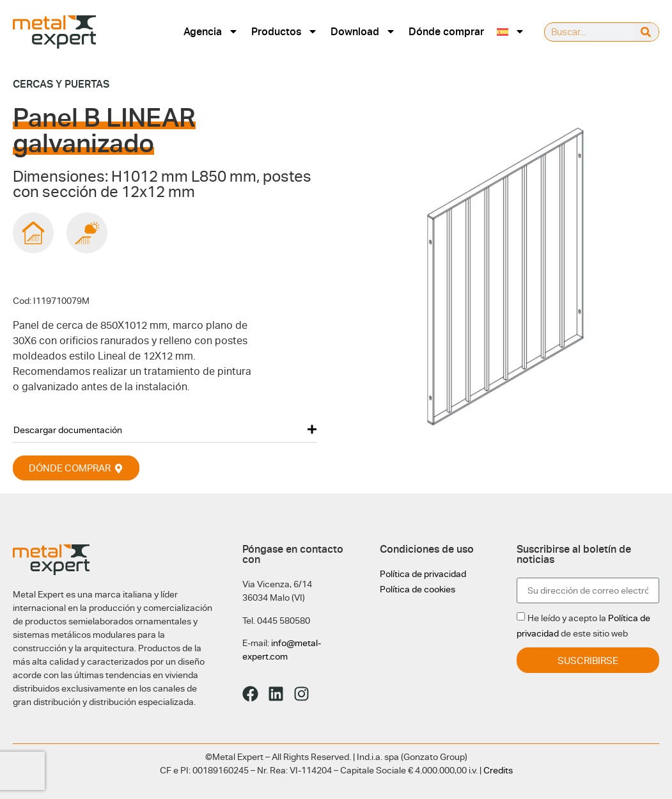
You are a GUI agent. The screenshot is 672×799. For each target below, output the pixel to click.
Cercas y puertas (61, 84)
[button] (165, 430)
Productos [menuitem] (285, 32)
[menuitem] (511, 32)
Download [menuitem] (363, 32)
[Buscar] (646, 32)
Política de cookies (418, 589)
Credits (498, 770)
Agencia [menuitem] (211, 32)
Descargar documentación (68, 430)
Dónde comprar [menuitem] (446, 32)
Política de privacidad (423, 574)
